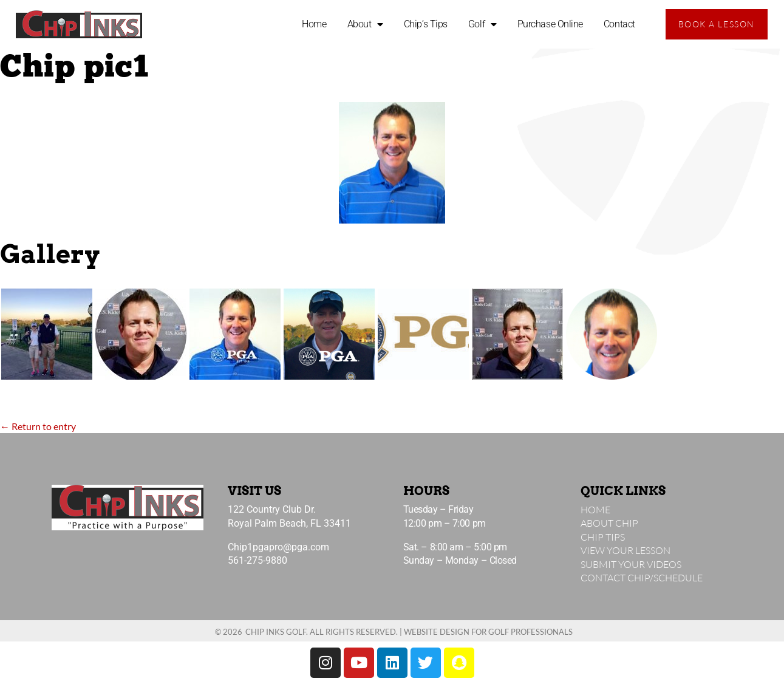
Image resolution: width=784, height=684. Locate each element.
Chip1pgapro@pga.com (278, 547)
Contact (619, 24)
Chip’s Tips (426, 24)
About (365, 24)
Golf (482, 24)
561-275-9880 (257, 560)
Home (314, 24)
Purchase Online (550, 24)
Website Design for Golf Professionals (488, 632)
